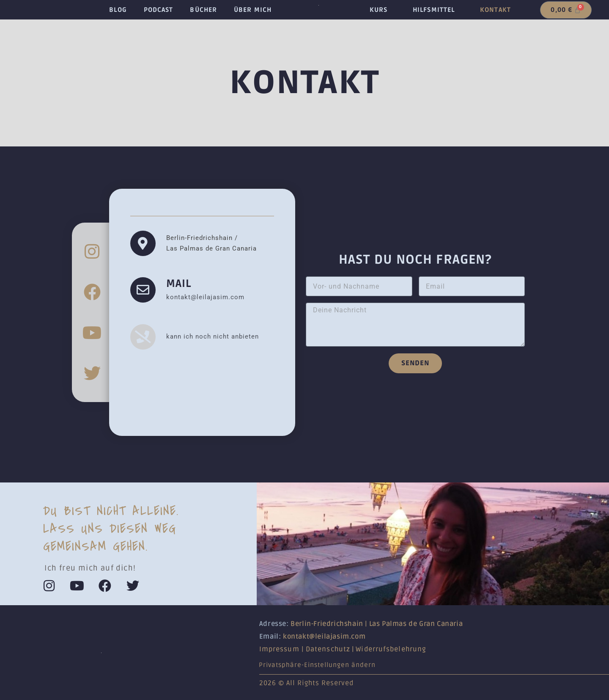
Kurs (379, 10)
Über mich (253, 10)
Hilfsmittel (434, 10)
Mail (179, 284)
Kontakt (495, 10)
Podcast (159, 10)
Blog (118, 10)
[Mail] (143, 290)
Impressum (279, 649)
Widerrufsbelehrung (391, 649)
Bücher (203, 10)
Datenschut (326, 649)
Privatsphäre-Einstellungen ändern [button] (317, 665)
